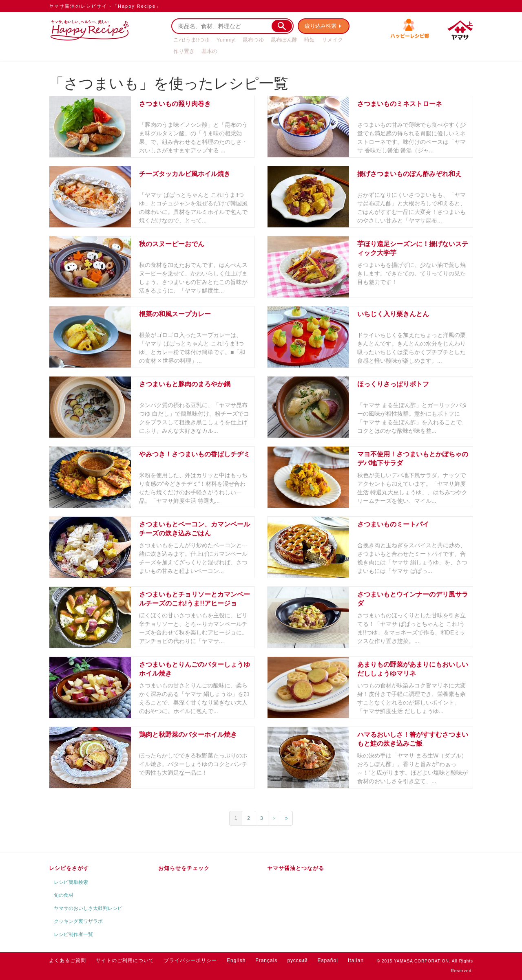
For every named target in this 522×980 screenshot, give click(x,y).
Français (266, 960)
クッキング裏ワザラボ (78, 921)
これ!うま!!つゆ (191, 40)
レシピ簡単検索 (71, 882)
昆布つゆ (253, 40)
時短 (310, 40)
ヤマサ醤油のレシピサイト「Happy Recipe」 (105, 6)
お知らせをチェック (184, 868)
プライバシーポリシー (190, 960)
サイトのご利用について (125, 960)
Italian (356, 960)
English (236, 960)
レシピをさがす (69, 868)
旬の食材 (64, 895)
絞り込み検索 (321, 26)
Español (327, 960)
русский (297, 960)
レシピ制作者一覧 (73, 934)
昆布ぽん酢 (284, 40)
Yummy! (226, 40)
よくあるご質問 (67, 960)
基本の (209, 51)
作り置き (184, 51)
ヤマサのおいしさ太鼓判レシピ (88, 908)
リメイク (332, 40)
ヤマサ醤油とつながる (296, 868)
